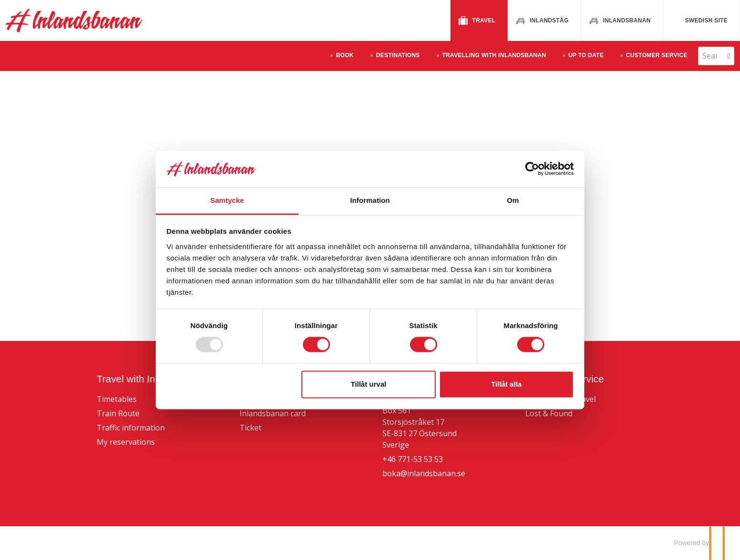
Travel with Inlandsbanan (151, 379)
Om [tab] (513, 200)
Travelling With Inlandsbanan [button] (494, 55)
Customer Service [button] (657, 55)
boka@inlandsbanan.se (424, 473)
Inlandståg (549, 20)
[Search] (710, 56)
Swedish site (706, 20)
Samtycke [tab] (227, 200)
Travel (484, 20)
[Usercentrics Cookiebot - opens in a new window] (532, 169)
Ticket (250, 428)
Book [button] (345, 55)
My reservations (126, 442)
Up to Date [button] (586, 55)
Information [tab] (370, 200)
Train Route (118, 413)
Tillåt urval (368, 384)
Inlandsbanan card (273, 413)
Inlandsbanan (627, 20)
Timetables (117, 399)
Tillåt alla (506, 384)
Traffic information (131, 428)
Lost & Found (549, 413)
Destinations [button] (398, 55)
